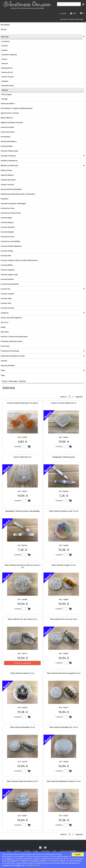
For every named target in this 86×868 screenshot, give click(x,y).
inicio (9, 851)
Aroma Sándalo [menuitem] (7, 146)
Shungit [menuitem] (4, 99)
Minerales (13, 381)
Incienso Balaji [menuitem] (6, 218)
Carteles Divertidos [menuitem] (8, 180)
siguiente (79, 397)
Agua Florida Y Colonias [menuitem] (10, 113)
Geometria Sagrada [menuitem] (9, 55)
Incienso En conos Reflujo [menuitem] (10, 241)
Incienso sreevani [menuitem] (7, 308)
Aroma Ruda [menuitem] (5, 137)
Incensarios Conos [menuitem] (8, 208)
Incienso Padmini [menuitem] (7, 279)
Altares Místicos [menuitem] (7, 118)
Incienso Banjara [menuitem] (7, 222)
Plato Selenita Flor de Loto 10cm (64, 619)
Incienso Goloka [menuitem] (7, 251)
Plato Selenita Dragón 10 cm (64, 565)
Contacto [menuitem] (63, 13)
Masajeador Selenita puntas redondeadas (22, 511)
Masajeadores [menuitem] (7, 68)
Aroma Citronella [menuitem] (7, 127)
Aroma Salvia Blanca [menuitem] (9, 141)
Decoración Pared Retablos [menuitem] (11, 189)
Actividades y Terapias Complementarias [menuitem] (17, 108)
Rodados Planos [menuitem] (8, 86)
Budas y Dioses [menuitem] (6, 170)
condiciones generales (68, 851)
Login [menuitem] (73, 13)
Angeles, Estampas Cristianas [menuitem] (12, 122)
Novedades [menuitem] (5, 25)
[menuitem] (27, 5)
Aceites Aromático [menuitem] (8, 103)
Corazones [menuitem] (6, 41)
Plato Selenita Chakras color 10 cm (64, 511)
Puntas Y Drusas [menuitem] (8, 77)
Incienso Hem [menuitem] (6, 256)
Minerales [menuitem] (5, 37)
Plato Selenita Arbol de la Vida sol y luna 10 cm (22, 566)
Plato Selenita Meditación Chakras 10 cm (64, 781)
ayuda (36, 851)
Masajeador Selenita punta (64, 457)
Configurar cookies (33, 865)
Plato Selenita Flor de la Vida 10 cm (22, 619)
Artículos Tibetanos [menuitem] (8, 156)
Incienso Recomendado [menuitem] (10, 284)
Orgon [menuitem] (3, 327)
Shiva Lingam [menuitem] (7, 94)
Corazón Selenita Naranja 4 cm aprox (22, 403)
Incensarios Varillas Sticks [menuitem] (11, 213)
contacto (27, 851)
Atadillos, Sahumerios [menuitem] (9, 161)
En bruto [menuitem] (5, 46)
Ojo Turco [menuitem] (5, 322)
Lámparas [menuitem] (5, 313)
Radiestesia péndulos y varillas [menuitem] (13, 356)
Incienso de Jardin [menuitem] (8, 227)
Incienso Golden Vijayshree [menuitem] (11, 246)
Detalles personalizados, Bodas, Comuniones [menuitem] (18, 194)
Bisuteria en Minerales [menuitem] (10, 165)
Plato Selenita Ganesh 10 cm (22, 673)
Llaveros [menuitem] (5, 63)
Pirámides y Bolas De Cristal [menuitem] (11, 341)
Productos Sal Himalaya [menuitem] (10, 351)
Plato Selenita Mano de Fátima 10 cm (22, 781)
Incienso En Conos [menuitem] (8, 237)
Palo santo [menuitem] (5, 332)
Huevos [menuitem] (4, 59)
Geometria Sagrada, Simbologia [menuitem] (72, 19)
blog (55, 851)
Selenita (22, 381)
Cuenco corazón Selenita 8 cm (64, 403)
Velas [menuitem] (3, 370)
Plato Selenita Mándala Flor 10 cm (64, 727)
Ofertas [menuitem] (4, 29)
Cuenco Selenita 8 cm (22, 457)
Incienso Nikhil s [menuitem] (7, 265)
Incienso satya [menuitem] (6, 298)
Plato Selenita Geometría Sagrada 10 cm (64, 673)
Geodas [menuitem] (4, 50)
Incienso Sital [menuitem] (6, 303)
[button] (83, 4)
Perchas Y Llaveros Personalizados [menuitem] (14, 337)
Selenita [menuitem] (5, 90)
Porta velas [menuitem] (5, 346)
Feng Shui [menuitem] (5, 199)
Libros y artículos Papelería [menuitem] (11, 318)
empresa (17, 851)
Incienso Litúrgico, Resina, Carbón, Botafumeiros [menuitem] (19, 260)
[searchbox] (69, 4)
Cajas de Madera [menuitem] (7, 175)
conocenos (46, 851)
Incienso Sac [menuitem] (6, 289)
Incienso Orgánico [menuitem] (8, 270)
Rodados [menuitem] (5, 81)
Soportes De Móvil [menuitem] (8, 365)
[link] (40, 848)
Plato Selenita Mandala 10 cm (22, 727)
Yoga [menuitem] (3, 375)
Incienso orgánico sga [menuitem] (9, 274)
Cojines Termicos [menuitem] (7, 184)
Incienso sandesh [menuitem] (7, 294)
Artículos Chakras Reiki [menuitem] (9, 151)
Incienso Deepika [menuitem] (7, 232)
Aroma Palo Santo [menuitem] (8, 132)
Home (4, 381)
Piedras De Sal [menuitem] (7, 72)
